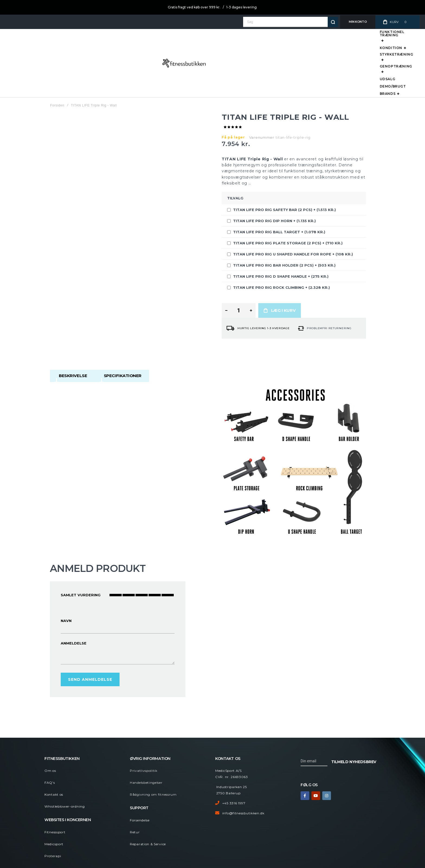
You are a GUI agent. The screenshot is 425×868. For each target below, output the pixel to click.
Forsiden (57, 64)
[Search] (331, 22)
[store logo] (29, 43)
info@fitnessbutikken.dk (243, 772)
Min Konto (356, 22)
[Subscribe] (354, 720)
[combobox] (289, 22)
